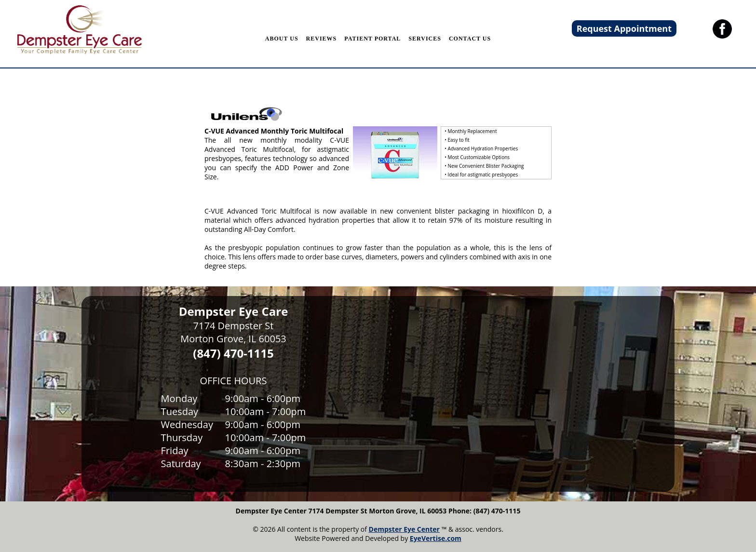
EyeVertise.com (436, 538)
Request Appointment (624, 28)
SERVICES (425, 39)
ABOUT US (282, 39)
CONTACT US (470, 39)
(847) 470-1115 (233, 353)
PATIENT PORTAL (372, 39)
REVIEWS (322, 39)
